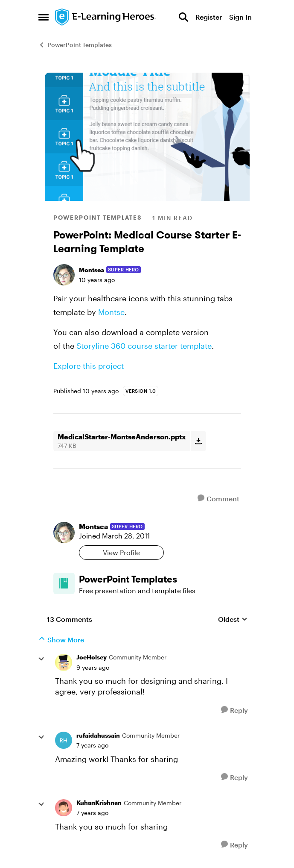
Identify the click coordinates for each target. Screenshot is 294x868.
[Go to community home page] (106, 17)
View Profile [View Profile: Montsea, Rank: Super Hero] (121, 552)
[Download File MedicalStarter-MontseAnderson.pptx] (198, 441)
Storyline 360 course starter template (144, 346)
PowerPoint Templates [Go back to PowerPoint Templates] (75, 45)
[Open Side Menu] (44, 17)
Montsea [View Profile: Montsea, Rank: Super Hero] (92, 270)
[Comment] (218, 499)
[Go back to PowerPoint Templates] (160, 579)
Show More (61, 639)
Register (209, 17)
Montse (111, 312)
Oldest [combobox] (233, 619)
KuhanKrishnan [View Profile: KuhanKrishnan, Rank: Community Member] (99, 802)
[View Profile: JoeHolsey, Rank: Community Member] (64, 662)
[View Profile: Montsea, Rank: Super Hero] (64, 275)
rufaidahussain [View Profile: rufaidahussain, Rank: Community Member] (98, 735)
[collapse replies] (41, 659)
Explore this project (89, 366)
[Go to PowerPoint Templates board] (64, 583)
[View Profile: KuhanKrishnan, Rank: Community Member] (64, 808)
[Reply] (234, 710)
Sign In (240, 17)
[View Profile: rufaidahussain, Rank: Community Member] (64, 740)
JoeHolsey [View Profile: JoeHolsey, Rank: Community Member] (92, 657)
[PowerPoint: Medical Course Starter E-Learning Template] (93, 668)
